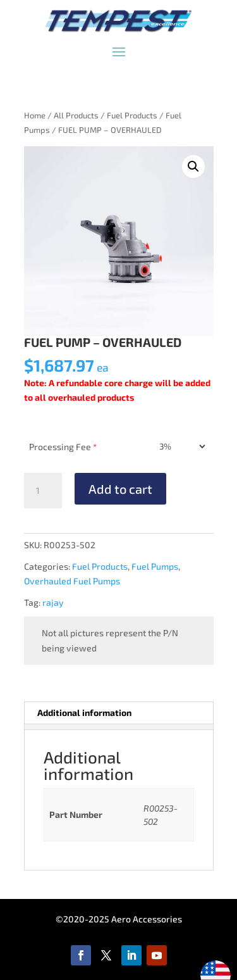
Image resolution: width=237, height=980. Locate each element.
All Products (76, 115)
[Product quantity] (43, 491)
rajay (53, 602)
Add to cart (120, 489)
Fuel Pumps (155, 566)
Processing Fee (63, 447)
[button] (193, 166)
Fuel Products (132, 115)
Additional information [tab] (84, 713)
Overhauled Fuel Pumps (72, 581)
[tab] (118, 727)
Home (35, 115)
